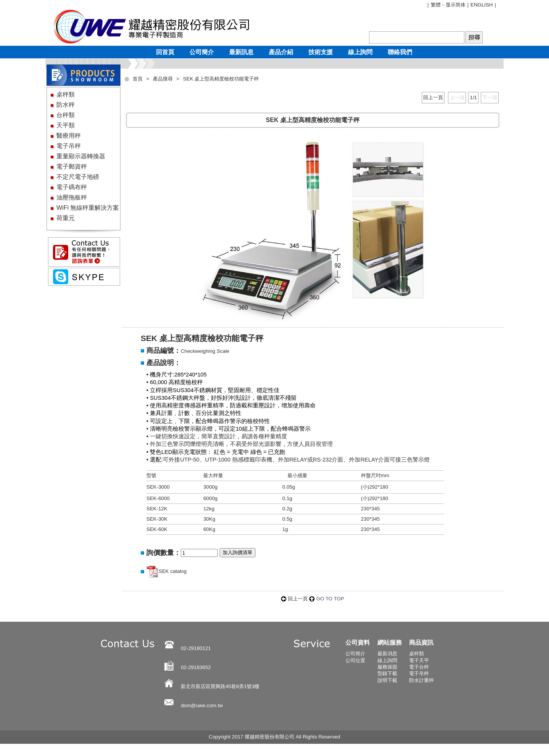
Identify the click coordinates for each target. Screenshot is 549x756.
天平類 (66, 125)
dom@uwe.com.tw (202, 705)
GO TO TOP (330, 599)
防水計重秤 (421, 680)
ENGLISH (482, 5)
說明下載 (387, 680)
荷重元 (66, 218)
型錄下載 (387, 673)
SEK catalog (173, 571)
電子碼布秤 (72, 187)
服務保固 (387, 667)
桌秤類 (66, 94)
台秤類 (66, 115)
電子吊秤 (69, 146)
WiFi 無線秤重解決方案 (88, 208)
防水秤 (66, 105)
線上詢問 (387, 660)
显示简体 (456, 5)
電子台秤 (419, 667)
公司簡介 (355, 654)
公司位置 (355, 660)
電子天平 (419, 660)
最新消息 (387, 654)
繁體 (436, 5)
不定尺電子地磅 (78, 177)
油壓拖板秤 (72, 197)
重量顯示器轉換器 (81, 156)
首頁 (138, 79)
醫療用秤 (69, 136)
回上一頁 (433, 97)
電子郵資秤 (72, 166)
